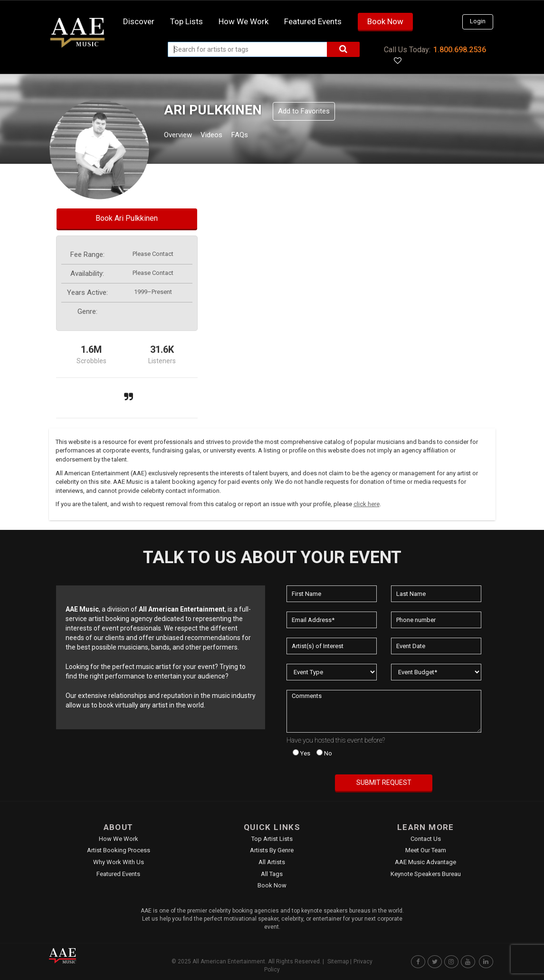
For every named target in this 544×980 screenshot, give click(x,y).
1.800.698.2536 (460, 50)
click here (367, 504)
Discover (139, 21)
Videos (223, 136)
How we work (243, 21)
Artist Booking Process (119, 850)
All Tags (272, 874)
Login (478, 21)
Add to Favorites (304, 111)
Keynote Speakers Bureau (426, 874)
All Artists (272, 862)
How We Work (119, 839)
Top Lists (186, 21)
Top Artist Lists (272, 839)
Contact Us (426, 839)
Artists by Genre (272, 850)
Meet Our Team (426, 850)
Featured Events (313, 21)
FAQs (257, 136)
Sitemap (338, 961)
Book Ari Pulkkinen (127, 218)
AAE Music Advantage (425, 862)
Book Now (385, 21)
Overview (181, 136)
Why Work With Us (119, 862)
